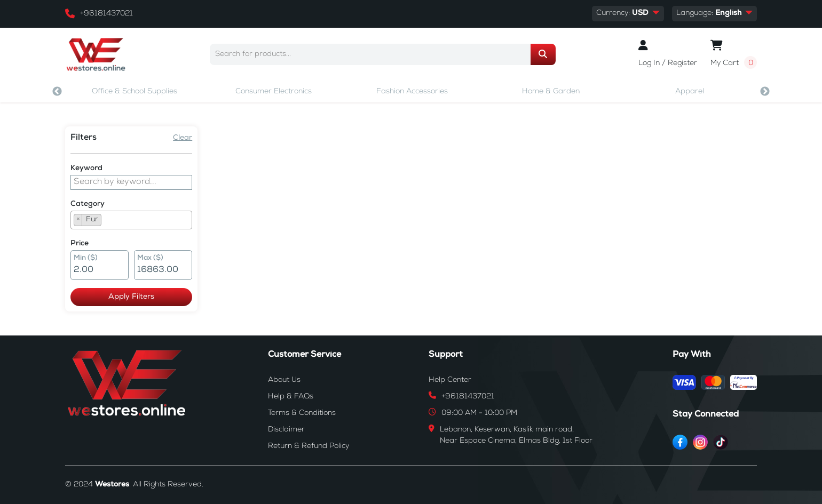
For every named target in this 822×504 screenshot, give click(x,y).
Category (88, 204)
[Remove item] (78, 220)
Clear (183, 138)
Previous (57, 92)
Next (765, 92)
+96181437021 (106, 14)
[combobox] (131, 220)
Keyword (86, 169)
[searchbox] (107, 221)
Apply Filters (131, 297)
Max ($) (150, 258)
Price (80, 244)
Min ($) (86, 258)
